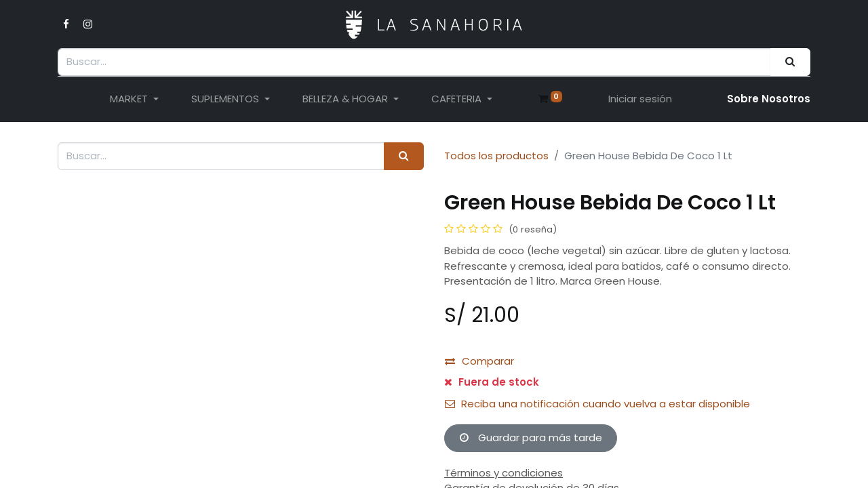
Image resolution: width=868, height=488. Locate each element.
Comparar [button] (479, 456)
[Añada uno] (531, 362)
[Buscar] (790, 62)
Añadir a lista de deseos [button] (514, 429)
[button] (520, 395)
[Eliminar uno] (463, 362)
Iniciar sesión (640, 99)
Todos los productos (496, 156)
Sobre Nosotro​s (769, 99)
